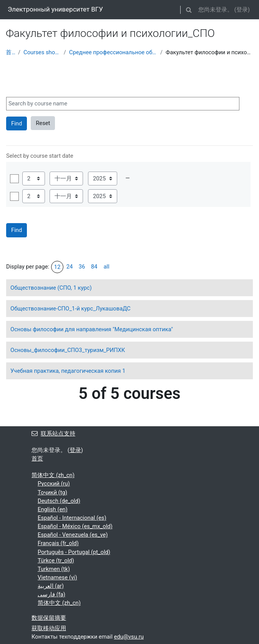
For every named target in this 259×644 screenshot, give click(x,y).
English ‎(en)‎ (53, 509)
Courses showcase (42, 52)
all (106, 267)
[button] (189, 10)
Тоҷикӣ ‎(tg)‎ (52, 492)
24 (70, 267)
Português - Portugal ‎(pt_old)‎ (74, 552)
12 (57, 267)
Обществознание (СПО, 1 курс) (51, 288)
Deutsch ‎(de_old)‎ (59, 501)
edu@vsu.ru (129, 637)
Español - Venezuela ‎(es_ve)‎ (73, 535)
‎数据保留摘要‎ (49, 618)
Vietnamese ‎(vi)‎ (57, 577)
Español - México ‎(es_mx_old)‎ (75, 526)
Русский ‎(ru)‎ (54, 484)
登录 (242, 10)
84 (94, 267)
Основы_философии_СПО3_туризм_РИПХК (68, 350)
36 (82, 267)
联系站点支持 (53, 434)
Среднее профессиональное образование (113, 52)
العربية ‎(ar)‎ (51, 586)
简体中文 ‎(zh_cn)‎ (53, 475)
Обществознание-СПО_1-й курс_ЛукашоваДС (71, 309)
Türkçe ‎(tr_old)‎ (56, 561)
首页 (10, 52)
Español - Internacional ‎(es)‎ (72, 518)
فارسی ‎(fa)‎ (51, 594)
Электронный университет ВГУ (55, 9)
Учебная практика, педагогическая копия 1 (68, 371)
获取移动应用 (49, 628)
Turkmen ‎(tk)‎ (54, 569)
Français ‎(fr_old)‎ (58, 543)
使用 (14, 179)
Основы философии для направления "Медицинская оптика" (92, 329)
